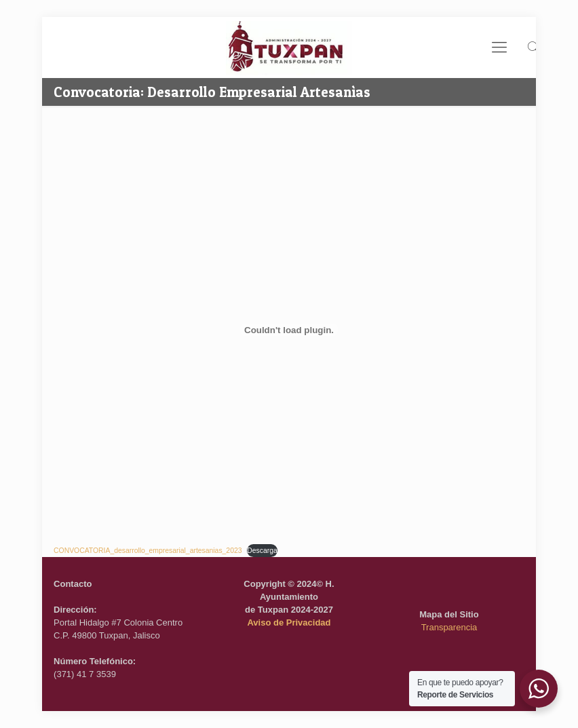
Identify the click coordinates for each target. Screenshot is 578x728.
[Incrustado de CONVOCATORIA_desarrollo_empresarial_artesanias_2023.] (289, 330)
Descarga (262, 551)
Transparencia (449, 627)
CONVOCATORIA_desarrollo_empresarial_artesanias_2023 (148, 551)
